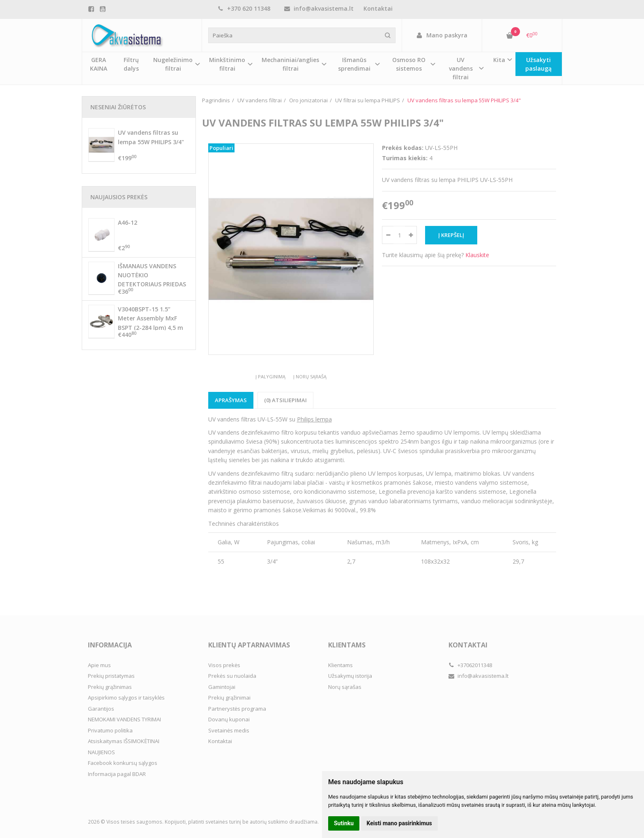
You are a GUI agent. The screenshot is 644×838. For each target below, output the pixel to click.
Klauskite (477, 255)
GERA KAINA (99, 64)
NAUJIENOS (101, 752)
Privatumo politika (110, 730)
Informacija (110, 645)
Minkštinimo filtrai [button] (227, 64)
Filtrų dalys (131, 64)
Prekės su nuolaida (232, 676)
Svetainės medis (229, 730)
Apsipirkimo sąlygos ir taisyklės (126, 698)
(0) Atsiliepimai (285, 400)
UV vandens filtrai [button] (461, 68)
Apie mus (99, 665)
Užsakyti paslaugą (538, 64)
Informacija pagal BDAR (117, 774)
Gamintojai (222, 687)
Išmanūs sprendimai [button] (354, 64)
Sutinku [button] (344, 823)
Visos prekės (224, 665)
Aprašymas (231, 400)
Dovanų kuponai (229, 719)
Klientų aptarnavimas (249, 645)
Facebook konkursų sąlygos (123, 763)
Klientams (347, 645)
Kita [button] (499, 60)
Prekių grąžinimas (110, 687)
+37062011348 (470, 665)
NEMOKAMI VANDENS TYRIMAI (124, 719)
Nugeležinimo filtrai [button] (173, 64)
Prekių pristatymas (111, 676)
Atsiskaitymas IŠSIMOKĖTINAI (124, 741)
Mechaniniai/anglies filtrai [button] (290, 64)
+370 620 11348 (244, 8)
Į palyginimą (270, 376)
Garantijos (101, 709)
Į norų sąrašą (310, 376)
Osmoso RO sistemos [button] (409, 64)
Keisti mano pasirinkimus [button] (399, 823)
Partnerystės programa (237, 709)
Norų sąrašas (345, 687)
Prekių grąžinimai (229, 698)
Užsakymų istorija (350, 676)
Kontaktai (378, 8)
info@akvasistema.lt (319, 8)
